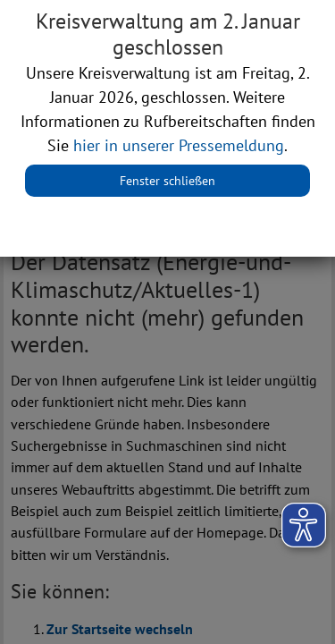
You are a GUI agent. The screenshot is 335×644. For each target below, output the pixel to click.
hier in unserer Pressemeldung (179, 145)
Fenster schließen (167, 181)
